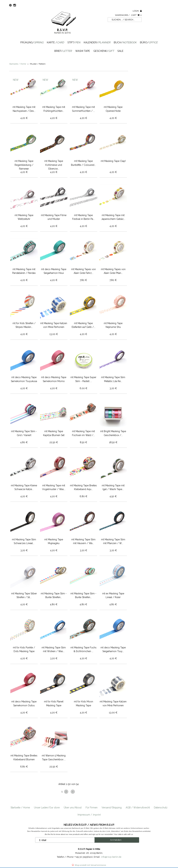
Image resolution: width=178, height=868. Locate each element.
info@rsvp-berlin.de (111, 857)
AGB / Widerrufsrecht (138, 808)
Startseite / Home (20, 808)
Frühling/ (32, 42)
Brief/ (63, 51)
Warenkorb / (128, 15)
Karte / (55, 42)
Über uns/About (73, 808)
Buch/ (125, 42)
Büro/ (149, 42)
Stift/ (74, 42)
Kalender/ (97, 42)
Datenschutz (161, 808)
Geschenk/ (104, 51)
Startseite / (18, 64)
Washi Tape (83, 51)
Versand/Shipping (112, 808)
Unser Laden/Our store (47, 808)
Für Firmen (92, 808)
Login (137, 11)
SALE (120, 51)
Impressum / (89, 815)
